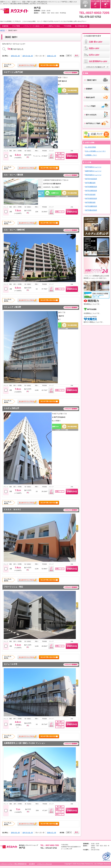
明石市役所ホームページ (93, 175)
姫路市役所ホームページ (93, 171)
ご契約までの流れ (54, 26)
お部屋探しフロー (91, 155)
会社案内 (32, 864)
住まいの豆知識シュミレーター (95, 151)
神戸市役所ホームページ (93, 167)
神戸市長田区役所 (91, 198)
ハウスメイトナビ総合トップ (34, 26)
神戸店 (3, 30)
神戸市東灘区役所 (91, 187)
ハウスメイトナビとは (44, 864)
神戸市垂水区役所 (91, 210)
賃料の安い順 (15, 56)
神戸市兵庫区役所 (91, 191)
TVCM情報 (68, 26)
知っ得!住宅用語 (91, 147)
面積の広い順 (52, 56)
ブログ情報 (16, 26)
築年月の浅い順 (28, 56)
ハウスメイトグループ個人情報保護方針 (14, 864)
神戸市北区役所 (90, 195)
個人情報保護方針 (81, 26)
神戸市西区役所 (90, 202)
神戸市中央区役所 (91, 179)
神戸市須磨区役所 (91, 206)
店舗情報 (5, 26)
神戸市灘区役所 (90, 183)
